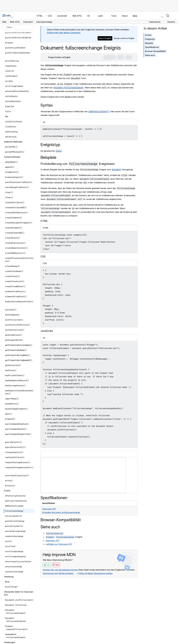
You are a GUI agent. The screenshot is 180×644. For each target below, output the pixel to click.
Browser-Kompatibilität (155, 51)
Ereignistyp (150, 39)
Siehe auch (150, 55)
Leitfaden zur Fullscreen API (59, 544)
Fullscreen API (52, 541)
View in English (105, 38)
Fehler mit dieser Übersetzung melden (95, 573)
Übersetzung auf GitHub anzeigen (58, 573)
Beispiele (149, 43)
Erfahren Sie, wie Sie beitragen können (60, 570)
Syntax (148, 35)
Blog (135, 16)
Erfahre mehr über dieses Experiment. (64, 33)
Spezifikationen (152, 47)
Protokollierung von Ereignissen (78, 164)
